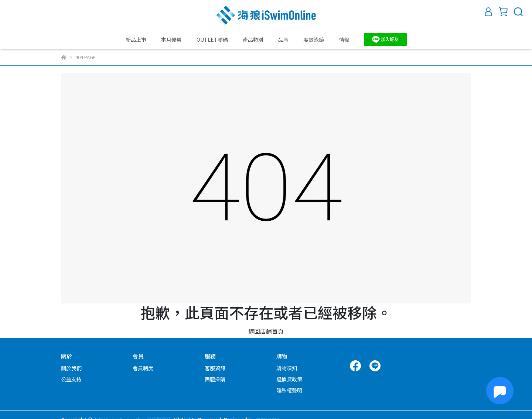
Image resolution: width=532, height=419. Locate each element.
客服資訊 (215, 368)
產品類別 (253, 40)
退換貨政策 (289, 379)
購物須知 (287, 368)
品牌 (283, 40)
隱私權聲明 (289, 390)
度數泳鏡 (314, 40)
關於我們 (71, 368)
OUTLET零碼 (212, 40)
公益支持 (71, 379)
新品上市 (136, 40)
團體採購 (215, 379)
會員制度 (143, 368)
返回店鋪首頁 (266, 331)
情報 (344, 40)
